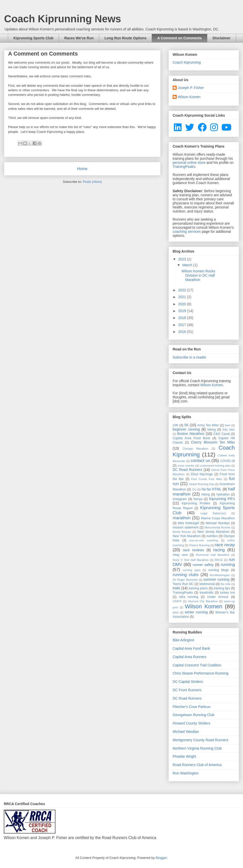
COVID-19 (228, 461)
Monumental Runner (217, 527)
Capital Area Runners (189, 657)
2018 (183, 318)
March (188, 265)
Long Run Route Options (126, 38)
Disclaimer (222, 38)
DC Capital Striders (188, 682)
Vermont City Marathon (203, 601)
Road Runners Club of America (197, 765)
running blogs (219, 570)
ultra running (189, 597)
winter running (196, 612)
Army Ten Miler (208, 425)
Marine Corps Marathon (218, 518)
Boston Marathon (191, 434)
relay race (180, 555)
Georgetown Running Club (194, 715)
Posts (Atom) (92, 182)
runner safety (203, 565)
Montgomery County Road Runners (200, 740)
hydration (223, 494)
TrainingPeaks (184, 167)
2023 (183, 259)
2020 (183, 304)
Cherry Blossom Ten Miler (213, 442)
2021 (183, 297)
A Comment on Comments (179, 38)
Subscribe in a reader (189, 357)
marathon (182, 518)
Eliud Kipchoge (202, 474)
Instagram (180, 499)
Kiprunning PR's (222, 499)
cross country (186, 466)
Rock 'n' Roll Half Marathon (191, 560)
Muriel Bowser (182, 532)
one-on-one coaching (204, 540)
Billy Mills (229, 430)
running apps (192, 570)
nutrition (212, 536)
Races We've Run (79, 38)
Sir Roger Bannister (185, 580)
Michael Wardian (218, 523)
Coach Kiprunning (187, 62)
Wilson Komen (189, 97)
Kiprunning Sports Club (33, 38)
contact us (200, 461)
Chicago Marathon (195, 449)
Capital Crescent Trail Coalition (197, 665)
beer (228, 425)
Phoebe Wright (184, 756)
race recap (225, 545)
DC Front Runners (187, 690)
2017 (183, 325)
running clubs (186, 575)
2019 (183, 311)
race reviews (193, 550)
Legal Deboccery (213, 513)
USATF (177, 601)
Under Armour (218, 597)
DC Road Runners (187, 470)
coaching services (187, 232)
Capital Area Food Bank (191, 438)
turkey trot (228, 593)
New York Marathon (187, 536)
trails (176, 588)
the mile (226, 584)
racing (219, 550)
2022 (183, 290)
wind (176, 612)
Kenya (198, 499)
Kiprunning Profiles (196, 503)
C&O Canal (222, 434)
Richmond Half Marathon (213, 555)
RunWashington (220, 575)
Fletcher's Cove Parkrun (192, 707)
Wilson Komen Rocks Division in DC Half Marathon (198, 275)
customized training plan (215, 466)
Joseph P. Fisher (191, 88)
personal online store (189, 163)
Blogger (161, 858)
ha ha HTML (212, 489)
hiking (206, 494)
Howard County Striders (191, 723)
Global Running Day (202, 484)
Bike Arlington (184, 640)
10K (175, 425)
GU (194, 489)
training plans (198, 588)
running (228, 565)
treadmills (207, 593)
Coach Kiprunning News (63, 19)
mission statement (186, 527)
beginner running (186, 429)
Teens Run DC (183, 584)
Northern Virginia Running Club (197, 748)
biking (211, 430)
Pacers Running (199, 545)
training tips (222, 588)
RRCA (219, 560)
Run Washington (186, 773)
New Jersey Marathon (214, 532)
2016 (183, 332)
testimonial (207, 584)
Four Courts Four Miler (207, 479)
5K (186, 425)
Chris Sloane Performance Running (200, 673)
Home (82, 169)
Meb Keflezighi (189, 523)
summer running (216, 579)
